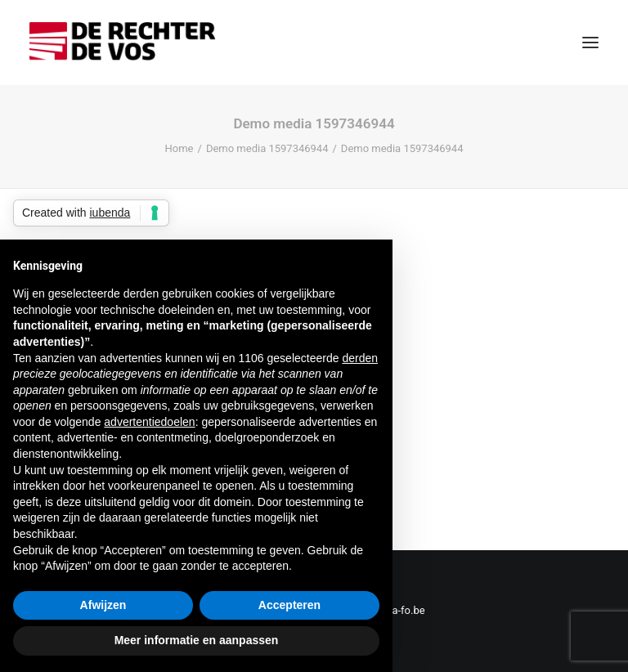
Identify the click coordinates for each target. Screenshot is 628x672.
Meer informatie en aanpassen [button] (197, 640)
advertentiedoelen (149, 422)
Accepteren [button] (289, 605)
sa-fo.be (406, 610)
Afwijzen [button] (103, 605)
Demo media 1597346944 (267, 148)
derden (360, 358)
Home (179, 148)
